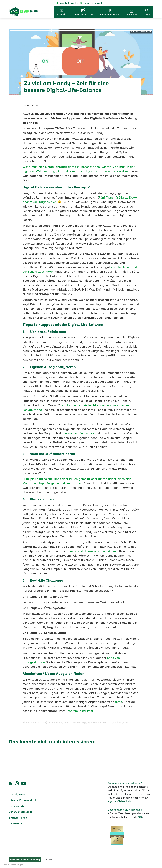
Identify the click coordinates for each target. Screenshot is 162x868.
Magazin (62, 14)
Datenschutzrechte (21, 812)
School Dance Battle (83, 14)
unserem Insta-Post (79, 711)
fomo (118, 702)
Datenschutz (17, 806)
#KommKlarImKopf (109, 14)
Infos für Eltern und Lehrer (24, 800)
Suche (147, 12)
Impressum (15, 824)
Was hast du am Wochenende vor (93, 551)
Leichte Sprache (68, 3)
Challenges (131, 14)
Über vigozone (17, 795)
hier (140, 817)
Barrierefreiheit (18, 818)
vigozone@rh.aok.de (119, 801)
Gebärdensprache (93, 3)
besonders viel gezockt (79, 434)
